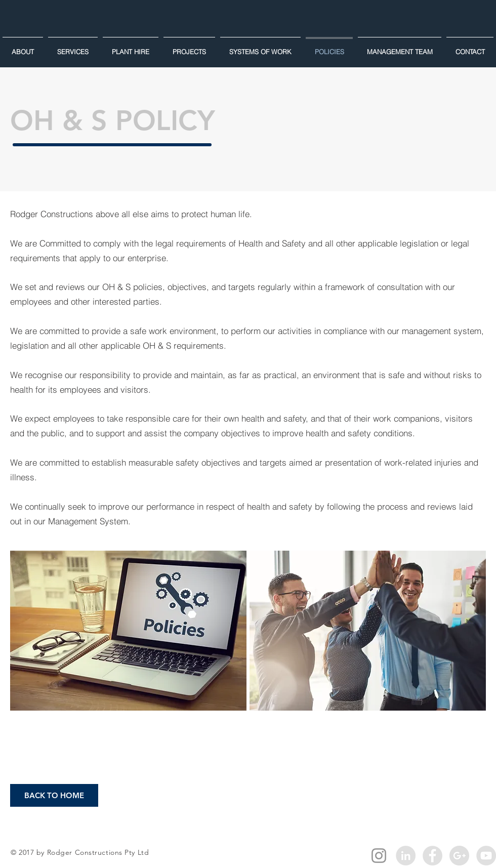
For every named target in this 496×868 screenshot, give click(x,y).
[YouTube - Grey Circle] (486, 856)
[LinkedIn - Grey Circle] (406, 856)
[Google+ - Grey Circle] (459, 856)
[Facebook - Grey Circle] (432, 856)
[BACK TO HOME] (54, 795)
